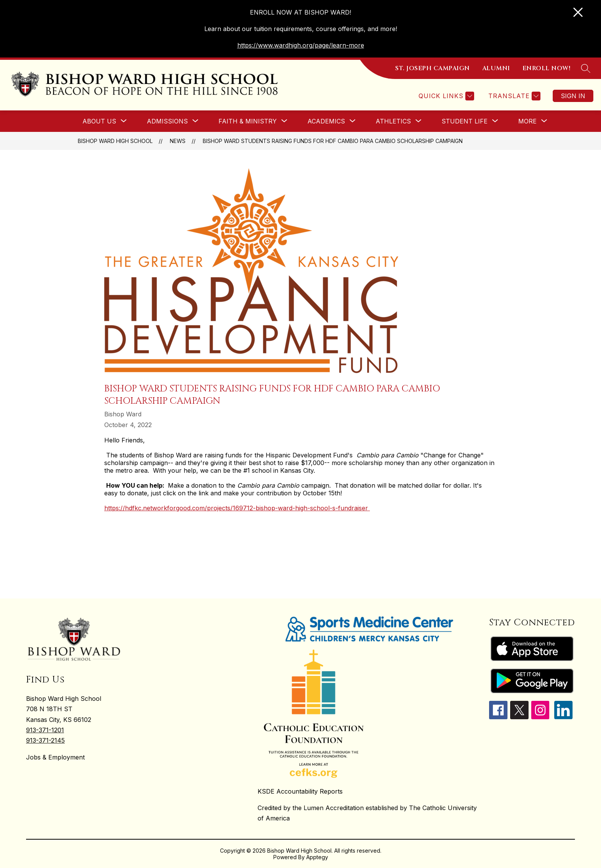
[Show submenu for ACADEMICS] (326, 121)
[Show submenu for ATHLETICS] (393, 121)
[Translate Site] (513, 96)
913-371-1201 (45, 730)
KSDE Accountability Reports (300, 791)
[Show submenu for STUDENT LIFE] (465, 121)
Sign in (573, 96)
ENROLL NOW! (547, 68)
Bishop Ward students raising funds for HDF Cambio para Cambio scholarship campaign (333, 141)
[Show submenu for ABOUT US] (99, 121)
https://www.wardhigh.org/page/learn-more (301, 45)
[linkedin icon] (563, 717)
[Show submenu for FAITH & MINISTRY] (248, 121)
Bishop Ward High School (115, 141)
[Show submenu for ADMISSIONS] (167, 121)
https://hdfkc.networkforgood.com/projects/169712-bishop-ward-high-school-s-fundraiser (237, 508)
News (178, 141)
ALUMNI (496, 68)
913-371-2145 (45, 740)
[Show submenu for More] (527, 121)
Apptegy (317, 857)
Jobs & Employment (55, 757)
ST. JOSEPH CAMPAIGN (433, 68)
